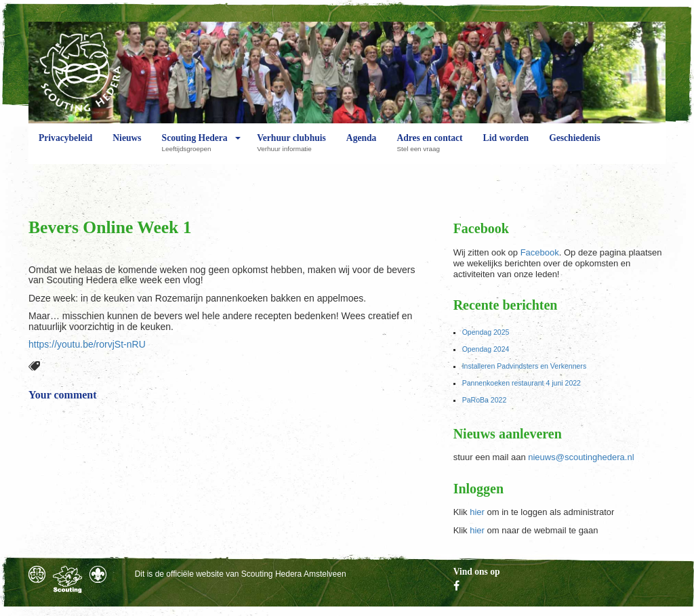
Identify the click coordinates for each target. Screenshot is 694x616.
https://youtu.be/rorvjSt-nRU (87, 344)
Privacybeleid (65, 148)
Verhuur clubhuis (291, 148)
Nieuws (127, 148)
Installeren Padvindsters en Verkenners (525, 366)
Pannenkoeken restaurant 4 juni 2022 (522, 383)
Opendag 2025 (486, 332)
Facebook (540, 252)
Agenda (362, 148)
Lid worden (506, 148)
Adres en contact (429, 148)
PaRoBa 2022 (485, 400)
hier (477, 512)
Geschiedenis (575, 148)
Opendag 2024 (486, 349)
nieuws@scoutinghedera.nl (581, 457)
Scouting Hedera (195, 148)
